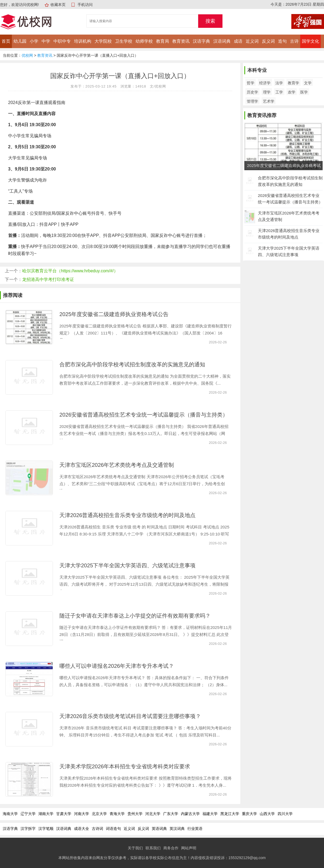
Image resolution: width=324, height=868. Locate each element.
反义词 (268, 41)
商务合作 (171, 848)
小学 (34, 41)
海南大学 (10, 814)
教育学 (293, 83)
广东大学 (171, 814)
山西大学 (267, 814)
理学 (267, 92)
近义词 (252, 41)
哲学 (251, 83)
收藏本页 (58, 5)
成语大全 (82, 829)
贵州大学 (135, 814)
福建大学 (210, 814)
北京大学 (99, 814)
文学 (308, 83)
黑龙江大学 (230, 814)
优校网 (27, 55)
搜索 (210, 21)
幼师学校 (144, 41)
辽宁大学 (28, 814)
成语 (238, 41)
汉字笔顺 (46, 829)
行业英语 (195, 829)
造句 (282, 41)
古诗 (294, 41)
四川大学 (285, 814)
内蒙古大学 (190, 814)
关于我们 (135, 848)
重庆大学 (249, 814)
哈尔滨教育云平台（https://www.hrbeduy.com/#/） (70, 271)
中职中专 (62, 41)
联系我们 (153, 848)
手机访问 (85, 5)
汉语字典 (201, 41)
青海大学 (117, 814)
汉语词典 (222, 41)
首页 (6, 41)
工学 (279, 92)
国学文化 (310, 41)
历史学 (252, 92)
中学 (46, 41)
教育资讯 (181, 41)
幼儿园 (20, 41)
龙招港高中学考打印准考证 (48, 279)
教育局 (163, 41)
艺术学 (269, 101)
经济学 (265, 83)
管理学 (252, 101)
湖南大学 (46, 814)
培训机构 (83, 41)
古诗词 (97, 829)
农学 (292, 92)
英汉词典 (177, 829)
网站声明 (189, 848)
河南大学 (82, 814)
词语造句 (113, 829)
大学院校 (103, 41)
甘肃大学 (64, 814)
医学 (304, 92)
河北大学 (153, 814)
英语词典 (159, 829)
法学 (279, 83)
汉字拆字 (28, 829)
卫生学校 (124, 41)
